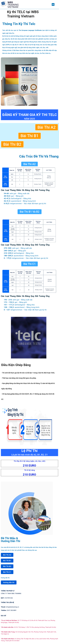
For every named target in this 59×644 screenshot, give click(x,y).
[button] (53, 4)
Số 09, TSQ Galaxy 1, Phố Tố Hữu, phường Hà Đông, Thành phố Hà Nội (28, 627)
